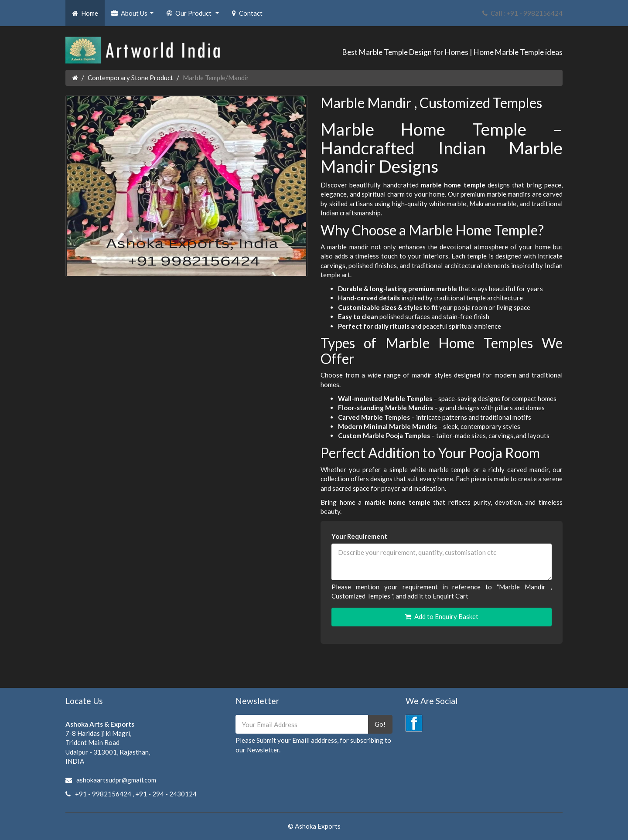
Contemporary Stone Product (130, 78)
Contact (247, 13)
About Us (133, 16)
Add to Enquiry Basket (442, 616)
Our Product (194, 16)
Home (85, 13)
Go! (380, 724)
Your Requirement (359, 536)
